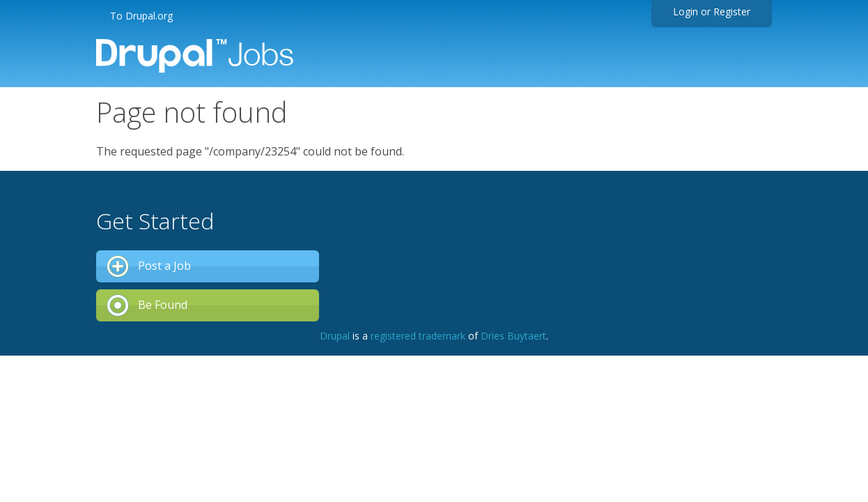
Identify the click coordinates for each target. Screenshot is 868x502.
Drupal (335, 336)
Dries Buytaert (513, 336)
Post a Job (164, 266)
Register (732, 12)
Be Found (163, 305)
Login (685, 12)
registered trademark (418, 336)
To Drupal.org (141, 16)
